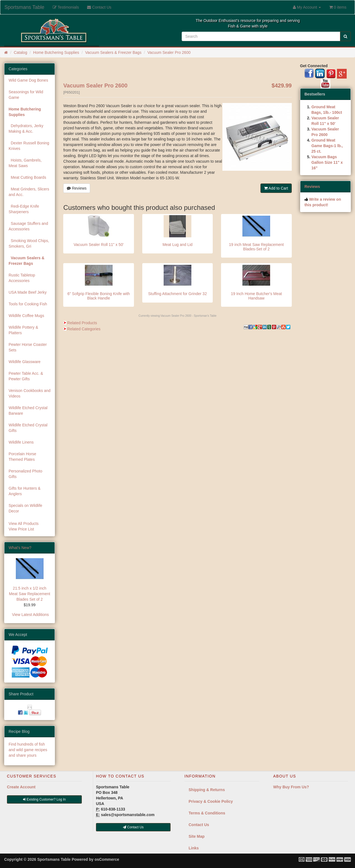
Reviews (77, 188)
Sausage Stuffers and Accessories (28, 226)
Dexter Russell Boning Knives (29, 146)
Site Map (197, 836)
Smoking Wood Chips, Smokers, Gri (29, 243)
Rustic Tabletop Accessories (22, 278)
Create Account (21, 787)
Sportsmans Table (24, 7)
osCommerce (107, 859)
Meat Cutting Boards (27, 177)
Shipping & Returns (207, 790)
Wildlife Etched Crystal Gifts (28, 428)
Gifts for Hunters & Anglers (25, 491)
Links (194, 848)
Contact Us (199, 825)
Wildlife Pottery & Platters (23, 330)
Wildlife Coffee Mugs (26, 316)
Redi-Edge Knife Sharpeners (24, 209)
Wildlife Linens (21, 442)
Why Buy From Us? (291, 787)
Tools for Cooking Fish (28, 304)
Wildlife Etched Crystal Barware (28, 411)
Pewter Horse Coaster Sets (28, 347)
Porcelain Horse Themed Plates (22, 457)
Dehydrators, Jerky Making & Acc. (26, 129)
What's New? (20, 548)
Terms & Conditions (207, 813)
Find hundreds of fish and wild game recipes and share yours (28, 750)
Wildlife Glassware (25, 362)
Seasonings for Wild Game (26, 95)
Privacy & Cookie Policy (211, 801)
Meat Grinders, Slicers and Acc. (29, 192)
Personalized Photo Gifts (25, 474)
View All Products (24, 524)
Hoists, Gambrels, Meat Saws (25, 163)
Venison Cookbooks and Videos (30, 393)
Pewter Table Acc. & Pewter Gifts (26, 376)
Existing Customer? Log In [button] (44, 799)
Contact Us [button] (133, 827)
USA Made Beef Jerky (28, 292)
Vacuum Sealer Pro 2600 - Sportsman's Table (189, 316)
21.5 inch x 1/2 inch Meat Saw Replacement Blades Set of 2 (30, 594)
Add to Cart (276, 188)
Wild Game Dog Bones (28, 80)
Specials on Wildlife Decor (25, 508)
